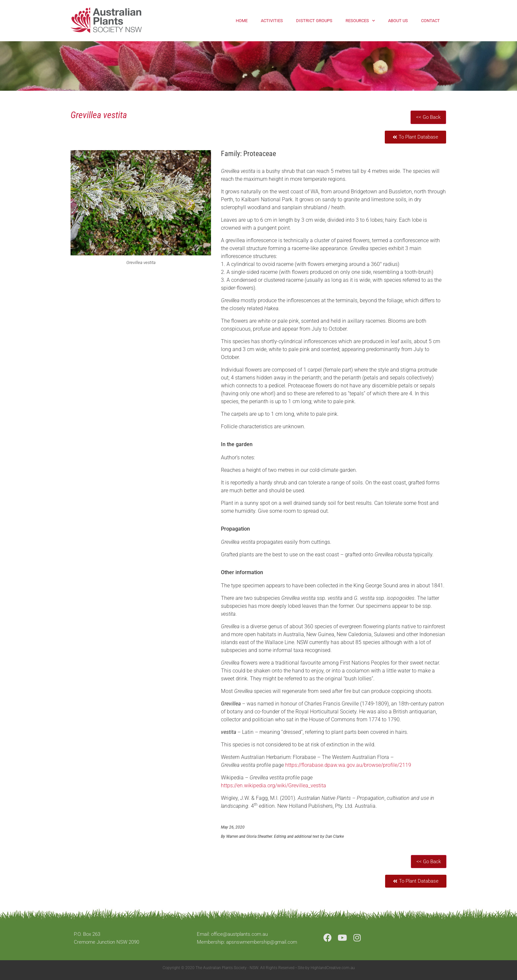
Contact (430, 21)
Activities (272, 21)
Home (242, 21)
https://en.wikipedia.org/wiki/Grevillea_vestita (274, 785)
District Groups (314, 21)
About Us (398, 21)
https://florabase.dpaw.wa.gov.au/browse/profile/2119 (348, 765)
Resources (360, 21)
